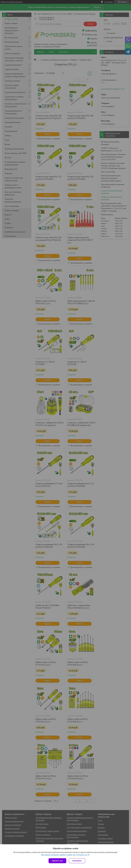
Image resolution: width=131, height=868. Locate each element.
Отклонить (77, 861)
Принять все (57, 861)
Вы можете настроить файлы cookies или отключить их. (65, 855)
